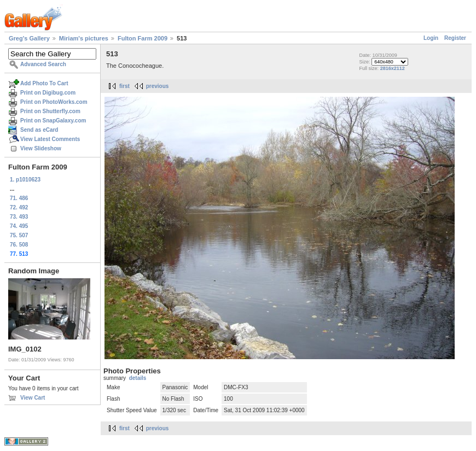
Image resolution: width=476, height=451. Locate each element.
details (138, 378)
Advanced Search (43, 64)
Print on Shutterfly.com (50, 111)
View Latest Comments (50, 139)
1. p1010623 (25, 180)
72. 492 (19, 207)
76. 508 (19, 245)
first (124, 86)
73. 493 (19, 217)
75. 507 (19, 235)
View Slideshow (41, 148)
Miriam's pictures (84, 38)
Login (431, 38)
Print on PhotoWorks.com (54, 102)
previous (158, 86)
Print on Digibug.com (48, 93)
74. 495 (19, 226)
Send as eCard (39, 130)
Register (455, 38)
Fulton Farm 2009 (143, 38)
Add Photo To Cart (44, 83)
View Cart (33, 398)
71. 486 (19, 198)
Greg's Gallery (29, 38)
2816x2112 (393, 68)
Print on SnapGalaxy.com (53, 121)
